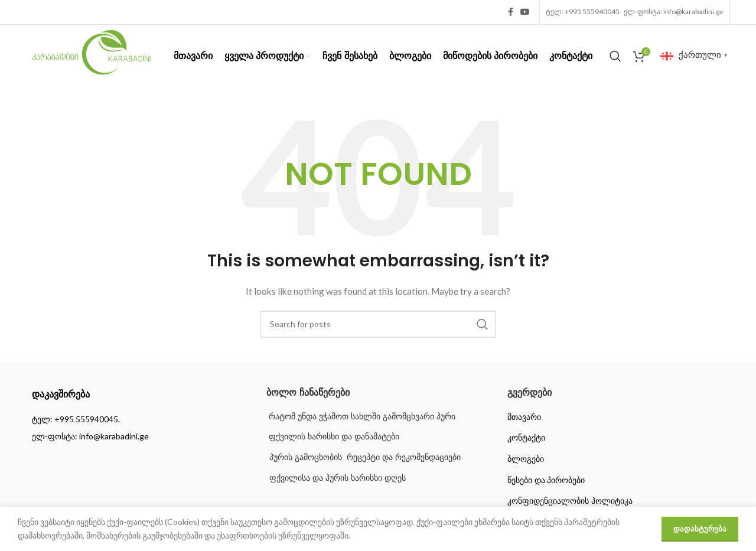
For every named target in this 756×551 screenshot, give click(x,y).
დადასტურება (700, 529)
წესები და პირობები (546, 480)
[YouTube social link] (525, 12)
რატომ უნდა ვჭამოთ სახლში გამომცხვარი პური (361, 416)
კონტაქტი (526, 438)
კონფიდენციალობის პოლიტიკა (570, 501)
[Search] (615, 56)
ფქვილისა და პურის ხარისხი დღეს (338, 478)
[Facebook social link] (511, 12)
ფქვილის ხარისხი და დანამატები (333, 436)
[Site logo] (92, 55)
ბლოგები (526, 459)
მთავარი (524, 417)
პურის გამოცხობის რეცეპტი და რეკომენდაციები (365, 457)
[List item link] (137, 419)
